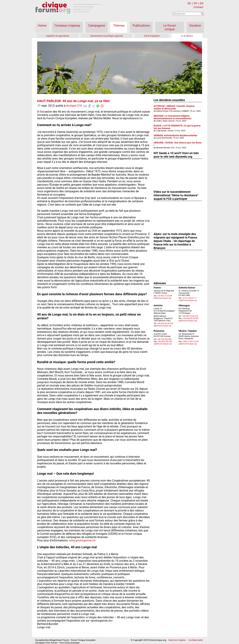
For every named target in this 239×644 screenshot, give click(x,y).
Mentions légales (177, 640)
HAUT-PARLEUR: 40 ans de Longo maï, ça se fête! (74, 101)
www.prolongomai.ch (82, 540)
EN (202, 3)
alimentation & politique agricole (106, 36)
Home (42, 25)
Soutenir (195, 25)
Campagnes (97, 25)
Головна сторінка (67, 25)
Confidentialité (196, 640)
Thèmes (119, 25)
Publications (141, 25)
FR (195, 3)
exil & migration (152, 36)
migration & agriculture (57, 36)
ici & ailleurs (187, 36)
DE (189, 3)
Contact (198, 7)
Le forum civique (170, 27)
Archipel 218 (74, 106)
